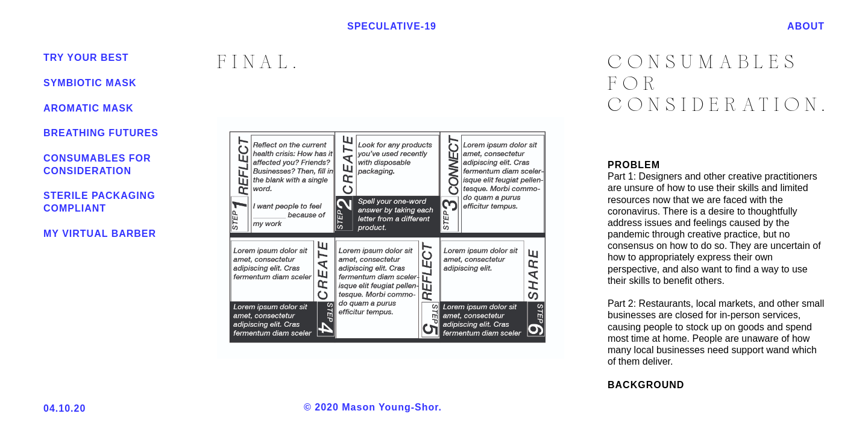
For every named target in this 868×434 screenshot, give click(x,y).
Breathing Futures (101, 133)
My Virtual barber (100, 234)
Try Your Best (86, 58)
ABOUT (806, 27)
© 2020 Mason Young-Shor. (399, 407)
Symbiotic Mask (90, 83)
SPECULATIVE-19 (414, 27)
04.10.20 (64, 408)
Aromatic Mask (89, 108)
